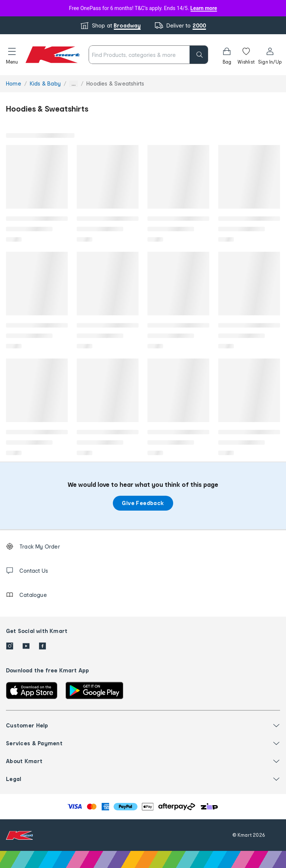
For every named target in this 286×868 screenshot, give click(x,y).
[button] (12, 55)
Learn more (204, 8)
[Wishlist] (246, 55)
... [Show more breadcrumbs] (74, 84)
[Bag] (227, 55)
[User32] (270, 55)
